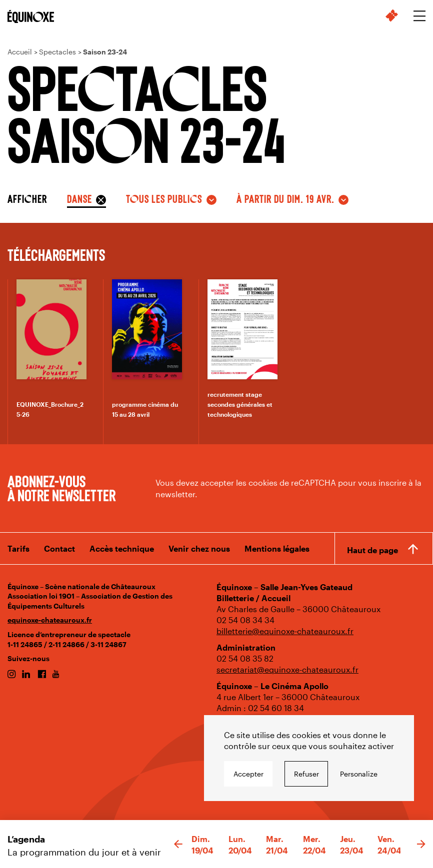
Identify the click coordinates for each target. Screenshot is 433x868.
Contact (59, 548)
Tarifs (18, 548)
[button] (178, 845)
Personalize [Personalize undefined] (359, 774)
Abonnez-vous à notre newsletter (61, 488)
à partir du (285, 198)
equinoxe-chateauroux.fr (50, 620)
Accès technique (122, 548)
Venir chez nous (199, 548)
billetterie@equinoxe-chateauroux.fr (285, 631)
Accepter (248, 774)
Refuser (306, 774)
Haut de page (372, 550)
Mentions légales (277, 548)
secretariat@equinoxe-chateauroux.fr (287, 669)
